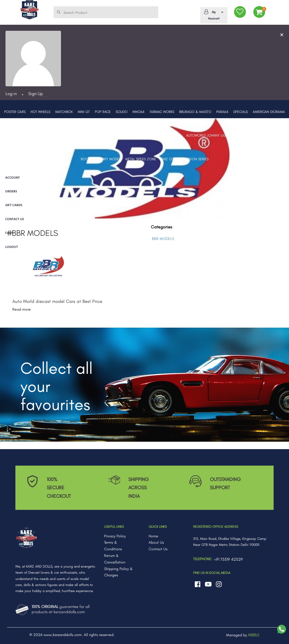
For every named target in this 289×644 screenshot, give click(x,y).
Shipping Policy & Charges (118, 572)
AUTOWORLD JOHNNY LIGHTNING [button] (212, 135)
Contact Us (158, 549)
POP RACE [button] (103, 112)
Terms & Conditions (113, 546)
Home (153, 536)
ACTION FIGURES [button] (126, 135)
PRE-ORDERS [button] (41, 135)
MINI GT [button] (84, 112)
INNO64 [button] (138, 112)
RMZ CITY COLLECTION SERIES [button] (185, 159)
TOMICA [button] (150, 135)
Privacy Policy (115, 536)
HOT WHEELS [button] (40, 112)
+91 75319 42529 (228, 559)
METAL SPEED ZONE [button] (141, 159)
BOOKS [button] (86, 159)
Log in (11, 94)
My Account (213, 15)
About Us (156, 542)
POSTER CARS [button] (15, 112)
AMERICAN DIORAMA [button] (269, 112)
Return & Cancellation (115, 559)
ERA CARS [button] (87, 135)
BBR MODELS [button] (16, 135)
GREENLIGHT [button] (171, 135)
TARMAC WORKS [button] (162, 112)
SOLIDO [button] (122, 112)
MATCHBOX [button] (64, 112)
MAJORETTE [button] (65, 135)
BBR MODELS (163, 239)
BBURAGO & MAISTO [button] (195, 112)
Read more (22, 309)
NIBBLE (254, 635)
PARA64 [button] (222, 112)
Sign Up (36, 94)
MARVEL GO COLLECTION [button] (262, 135)
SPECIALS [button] (241, 112)
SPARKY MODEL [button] (109, 159)
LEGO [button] (104, 135)
